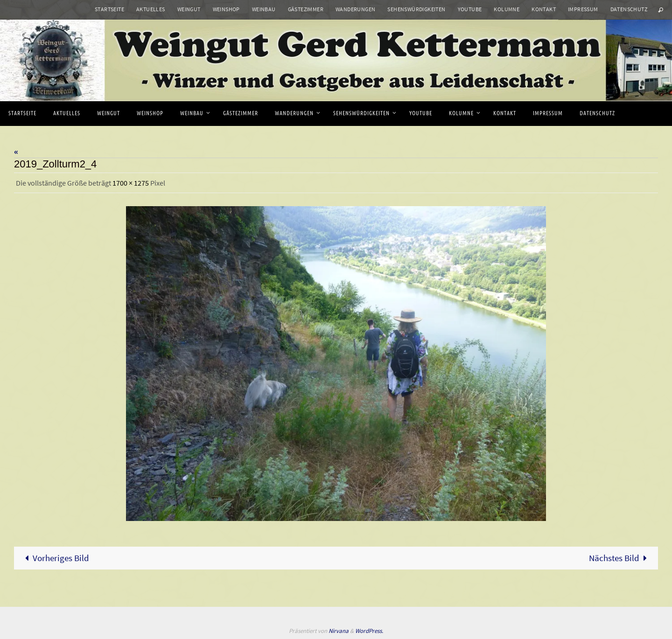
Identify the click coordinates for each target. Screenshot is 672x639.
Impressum (583, 9)
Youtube (470, 9)
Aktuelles (151, 9)
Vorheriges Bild (55, 558)
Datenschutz (629, 9)
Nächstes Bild (620, 558)
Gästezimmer (306, 9)
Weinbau (264, 9)
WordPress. (369, 631)
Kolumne (507, 9)
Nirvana (339, 631)
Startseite (109, 9)
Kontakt (544, 9)
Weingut (189, 9)
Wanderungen (355, 9)
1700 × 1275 (131, 183)
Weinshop (226, 9)
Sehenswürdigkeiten (416, 9)
